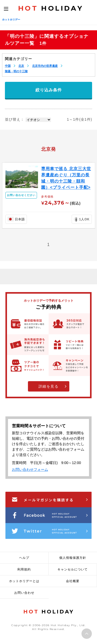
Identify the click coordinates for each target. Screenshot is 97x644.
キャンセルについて (73, 569)
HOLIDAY (51, 8)
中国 (8, 66)
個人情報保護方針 (73, 558)
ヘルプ (24, 558)
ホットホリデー (11, 20)
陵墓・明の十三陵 (16, 71)
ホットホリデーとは (24, 581)
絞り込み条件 (49, 90)
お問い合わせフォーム (30, 469)
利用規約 (24, 569)
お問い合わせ (24, 593)
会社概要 (73, 581)
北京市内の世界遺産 (45, 66)
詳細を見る (49, 386)
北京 (21, 66)
